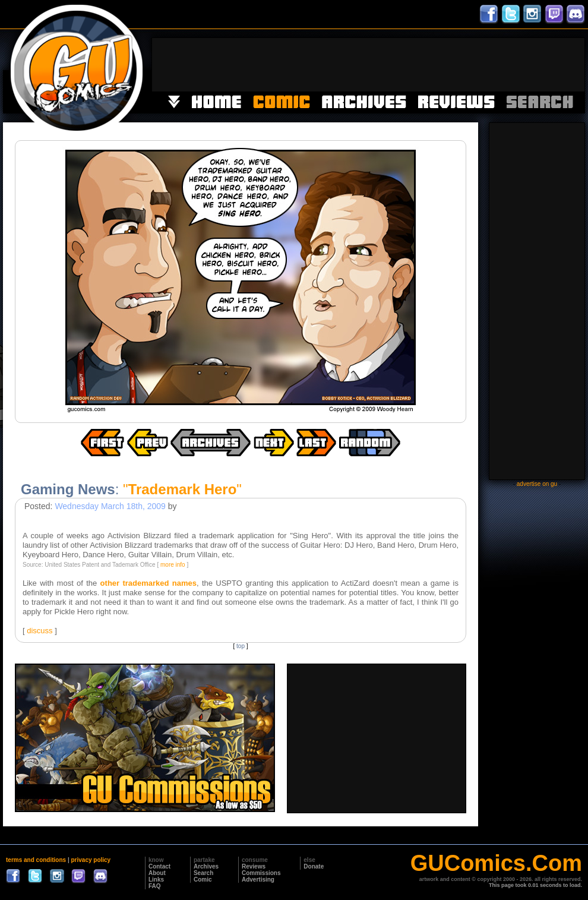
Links (156, 880)
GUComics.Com (496, 863)
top (241, 646)
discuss (39, 631)
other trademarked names (148, 583)
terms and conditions (36, 860)
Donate (314, 866)
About (157, 873)
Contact (159, 866)
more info (173, 565)
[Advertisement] (368, 65)
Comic (203, 880)
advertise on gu (537, 484)
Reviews (254, 866)
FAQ (155, 886)
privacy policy (91, 860)
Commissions (261, 873)
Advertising (258, 880)
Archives (206, 866)
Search (203, 873)
